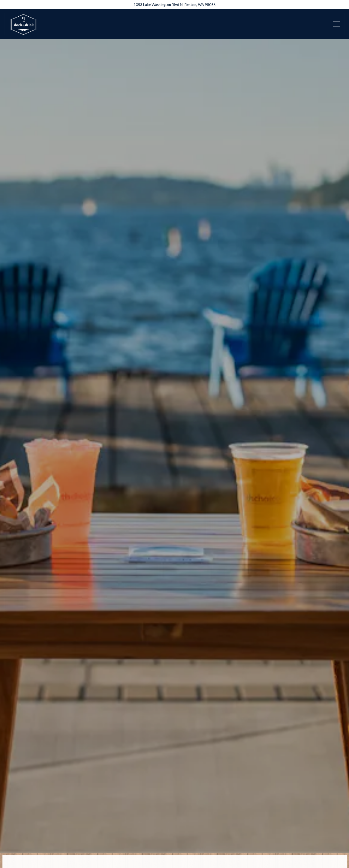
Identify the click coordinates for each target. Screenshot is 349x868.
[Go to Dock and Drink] (174, 5)
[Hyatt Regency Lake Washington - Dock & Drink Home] (23, 24)
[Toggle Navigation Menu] (336, 24)
